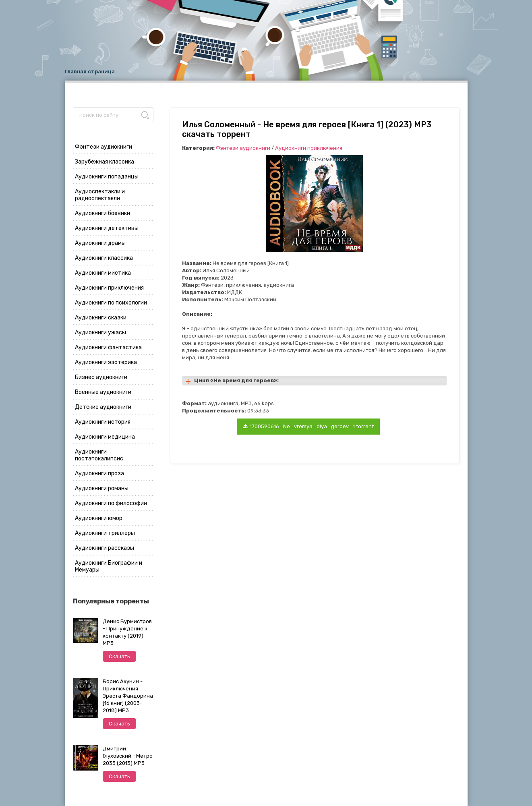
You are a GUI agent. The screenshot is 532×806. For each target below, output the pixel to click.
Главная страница (90, 71)
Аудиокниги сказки (101, 318)
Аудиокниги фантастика (108, 347)
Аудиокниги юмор (99, 518)
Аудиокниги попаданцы (107, 177)
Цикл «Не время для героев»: (236, 380)
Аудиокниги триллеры (105, 533)
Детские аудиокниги (103, 407)
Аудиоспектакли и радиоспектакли (100, 195)
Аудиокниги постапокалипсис (99, 455)
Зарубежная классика (105, 162)
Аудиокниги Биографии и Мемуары (109, 566)
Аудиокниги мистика (103, 273)
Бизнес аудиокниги (101, 377)
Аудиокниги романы (102, 488)
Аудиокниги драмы (100, 243)
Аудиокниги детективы (107, 228)
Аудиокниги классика (104, 258)
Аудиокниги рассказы (105, 548)
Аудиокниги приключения (109, 288)
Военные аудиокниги (103, 392)
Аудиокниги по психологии (111, 303)
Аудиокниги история (103, 422)
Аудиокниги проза (99, 473)
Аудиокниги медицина (105, 437)
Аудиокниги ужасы (100, 333)
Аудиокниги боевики (102, 213)
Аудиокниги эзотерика (106, 362)
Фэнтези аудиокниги (104, 147)
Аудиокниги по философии (111, 503)
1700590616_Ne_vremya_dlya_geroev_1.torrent (308, 426)
